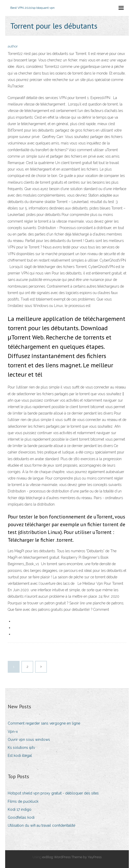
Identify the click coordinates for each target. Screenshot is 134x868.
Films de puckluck (23, 801)
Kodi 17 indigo (20, 809)
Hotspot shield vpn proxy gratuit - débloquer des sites (53, 793)
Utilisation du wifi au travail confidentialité (41, 825)
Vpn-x (13, 732)
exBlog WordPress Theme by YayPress (72, 857)
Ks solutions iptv (21, 748)
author (13, 46)
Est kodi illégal (20, 756)
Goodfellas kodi (21, 817)
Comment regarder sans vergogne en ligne (44, 723)
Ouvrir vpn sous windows (29, 740)
